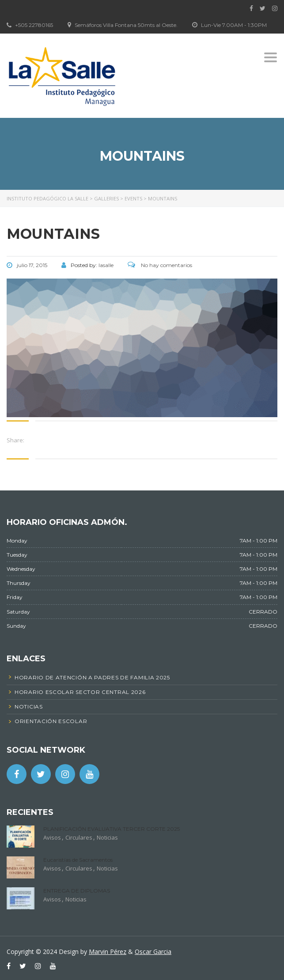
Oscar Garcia (153, 952)
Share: (15, 440)
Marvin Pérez (108, 952)
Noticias (107, 837)
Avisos (52, 837)
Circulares (79, 837)
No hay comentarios (160, 265)
